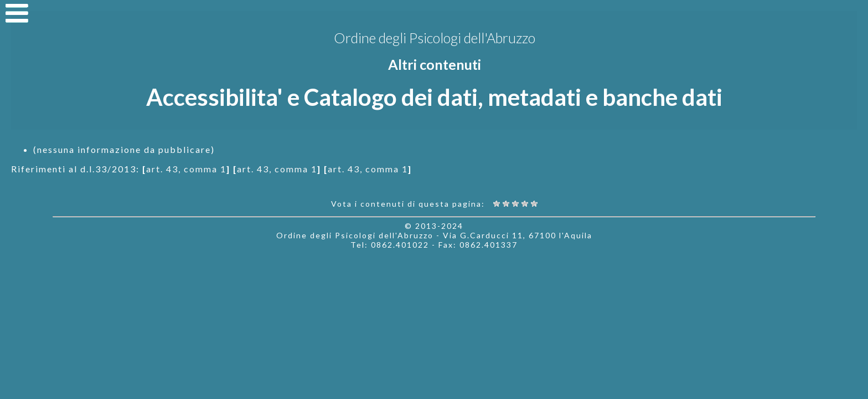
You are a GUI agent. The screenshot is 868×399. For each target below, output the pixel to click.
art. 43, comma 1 (186, 169)
